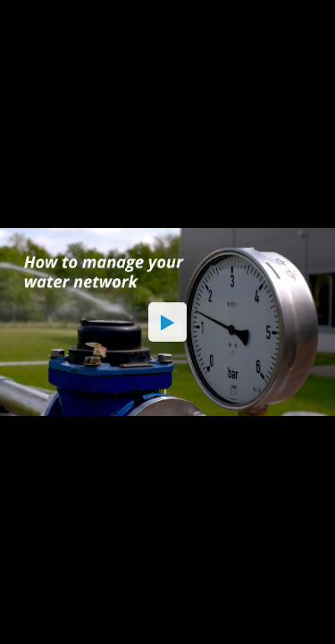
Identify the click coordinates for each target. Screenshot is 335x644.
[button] (168, 322)
